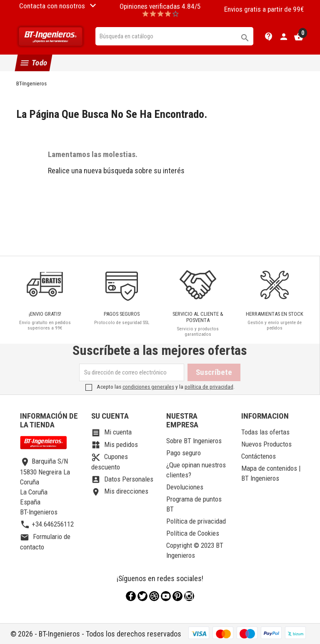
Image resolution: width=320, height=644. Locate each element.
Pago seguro (184, 453)
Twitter (142, 596)
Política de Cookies (193, 533)
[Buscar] (175, 36)
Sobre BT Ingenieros (194, 441)
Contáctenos (259, 456)
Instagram (189, 596)
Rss (154, 596)
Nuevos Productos (266, 444)
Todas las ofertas (265, 432)
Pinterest (177, 596)
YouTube (166, 596)
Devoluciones (185, 487)
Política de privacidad (196, 521)
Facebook (131, 596)
